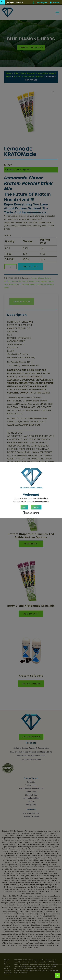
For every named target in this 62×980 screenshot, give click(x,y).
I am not (36, 507)
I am (24, 507)
